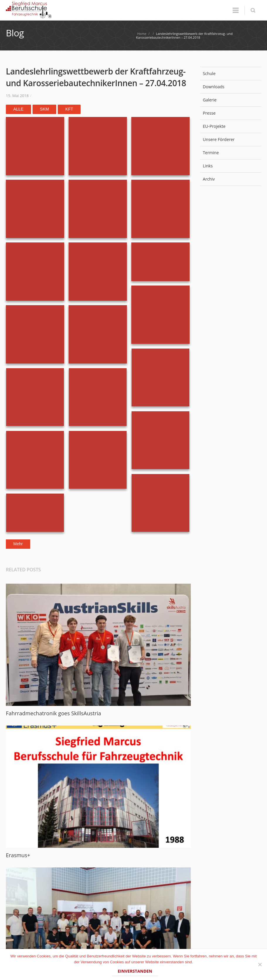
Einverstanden (135, 971)
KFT (69, 109)
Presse (231, 113)
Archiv (231, 179)
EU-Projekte (214, 126)
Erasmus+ (18, 855)
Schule (231, 73)
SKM (44, 109)
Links (208, 166)
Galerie (210, 100)
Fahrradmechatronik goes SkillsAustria (53, 713)
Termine (211, 153)
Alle (19, 109)
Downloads (214, 87)
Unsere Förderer (231, 139)
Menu (236, 10)
